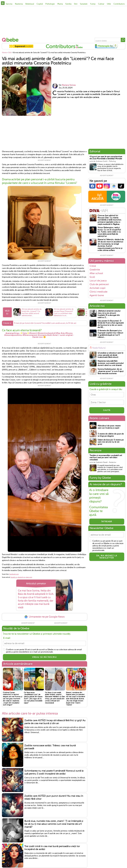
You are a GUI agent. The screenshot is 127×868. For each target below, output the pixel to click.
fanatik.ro (14, 577)
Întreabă (107, 522)
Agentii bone (97, 295)
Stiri (76, 4)
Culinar (101, 4)
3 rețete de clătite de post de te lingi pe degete (111, 435)
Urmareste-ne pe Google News (44, 617)
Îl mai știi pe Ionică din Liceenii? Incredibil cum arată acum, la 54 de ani (45, 323)
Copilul (40, 4)
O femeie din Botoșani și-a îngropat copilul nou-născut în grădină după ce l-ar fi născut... (110, 334)
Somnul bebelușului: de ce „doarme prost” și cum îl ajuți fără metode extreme (111, 371)
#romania (42, 335)
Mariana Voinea (69, 85)
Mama (60, 4)
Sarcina (9, 4)
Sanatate (84, 4)
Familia (68, 4)
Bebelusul (30, 4)
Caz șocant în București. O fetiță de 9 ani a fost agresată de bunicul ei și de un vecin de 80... (111, 324)
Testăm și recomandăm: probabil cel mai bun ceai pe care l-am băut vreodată (106, 458)
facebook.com (14, 574)
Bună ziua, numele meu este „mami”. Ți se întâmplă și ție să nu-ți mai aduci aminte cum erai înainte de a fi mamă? (54, 824)
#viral (55, 335)
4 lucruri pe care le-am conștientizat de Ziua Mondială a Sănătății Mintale (106, 158)
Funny (93, 4)
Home (4, 53)
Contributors (119, 4)
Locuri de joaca (98, 281)
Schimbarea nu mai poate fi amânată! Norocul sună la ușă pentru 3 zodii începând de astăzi (54, 772)
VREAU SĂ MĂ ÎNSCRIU (44, 657)
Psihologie (50, 4)
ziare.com (29, 577)
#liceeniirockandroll (47, 333)
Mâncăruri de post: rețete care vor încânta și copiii (109, 427)
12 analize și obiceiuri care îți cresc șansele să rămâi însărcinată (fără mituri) (110, 355)
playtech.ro (21, 577)
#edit (50, 335)
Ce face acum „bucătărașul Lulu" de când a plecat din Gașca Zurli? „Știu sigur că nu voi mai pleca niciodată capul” (33, 698)
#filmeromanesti (30, 335)
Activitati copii (97, 288)
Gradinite (95, 270)
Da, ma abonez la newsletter (107, 557)
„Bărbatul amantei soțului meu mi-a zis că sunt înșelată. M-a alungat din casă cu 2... (109, 314)
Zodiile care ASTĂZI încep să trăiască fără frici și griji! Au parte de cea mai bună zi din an (55, 722)
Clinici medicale (98, 292)
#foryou (69, 333)
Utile (109, 4)
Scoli (92, 277)
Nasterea (19, 4)
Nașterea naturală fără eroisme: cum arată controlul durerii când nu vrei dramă (111, 363)
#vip (63, 333)
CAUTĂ (107, 410)
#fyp (58, 333)
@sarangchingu (13, 333)
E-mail (7, 638)
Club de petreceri (99, 284)
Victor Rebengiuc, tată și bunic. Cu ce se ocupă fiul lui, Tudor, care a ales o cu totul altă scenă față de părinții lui (109, 232)
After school (96, 273)
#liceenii (33, 333)
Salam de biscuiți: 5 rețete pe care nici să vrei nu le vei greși (111, 442)
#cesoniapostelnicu (13, 335)
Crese (93, 266)
